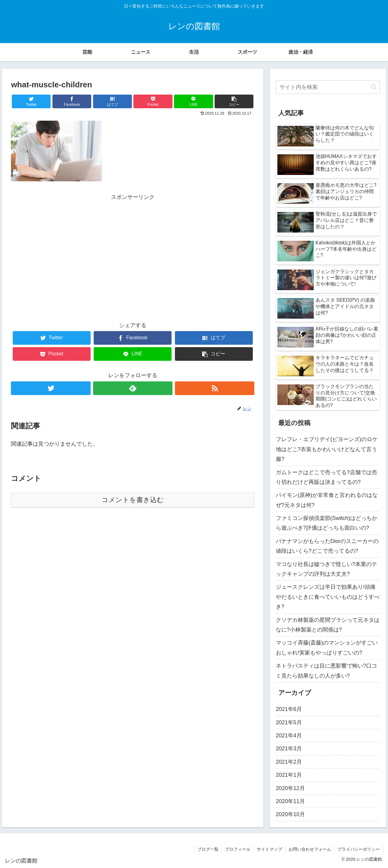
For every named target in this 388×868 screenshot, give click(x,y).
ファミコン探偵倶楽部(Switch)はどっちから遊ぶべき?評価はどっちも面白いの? (327, 523)
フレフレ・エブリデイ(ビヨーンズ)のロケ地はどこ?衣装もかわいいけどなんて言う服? (327, 449)
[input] (328, 87)
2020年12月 (290, 788)
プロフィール (238, 849)
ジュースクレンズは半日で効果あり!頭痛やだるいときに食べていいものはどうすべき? (328, 597)
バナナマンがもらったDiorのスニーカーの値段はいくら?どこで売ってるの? (327, 546)
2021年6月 (289, 709)
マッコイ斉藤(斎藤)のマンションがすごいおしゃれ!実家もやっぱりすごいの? (327, 648)
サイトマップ (269, 849)
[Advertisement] (133, 244)
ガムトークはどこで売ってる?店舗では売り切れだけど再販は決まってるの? (326, 477)
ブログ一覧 (208, 849)
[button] (374, 87)
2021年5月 (289, 722)
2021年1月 (289, 775)
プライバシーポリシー (359, 849)
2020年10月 (290, 814)
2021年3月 (289, 749)
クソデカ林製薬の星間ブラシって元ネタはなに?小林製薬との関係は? (328, 625)
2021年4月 (289, 736)
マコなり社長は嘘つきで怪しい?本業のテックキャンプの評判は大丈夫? (326, 569)
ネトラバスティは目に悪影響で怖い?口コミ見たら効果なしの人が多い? (326, 671)
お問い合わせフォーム (310, 849)
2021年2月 (289, 762)
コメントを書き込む (133, 500)
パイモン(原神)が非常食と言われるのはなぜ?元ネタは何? (327, 500)
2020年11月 (290, 801)
